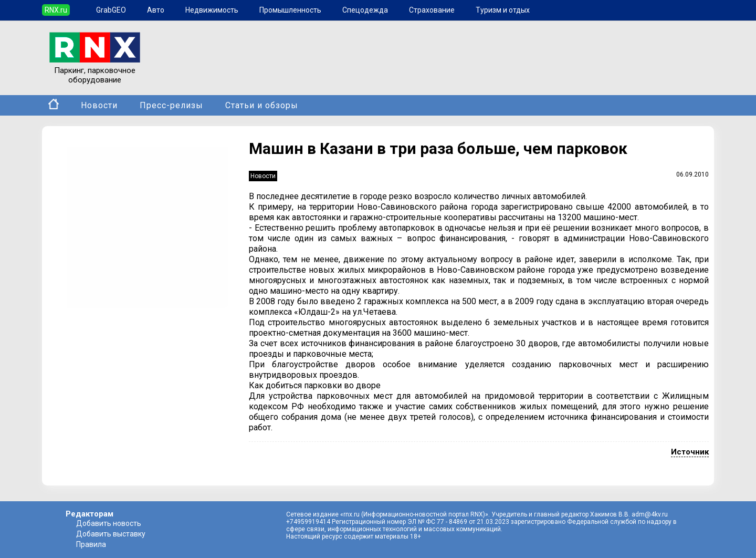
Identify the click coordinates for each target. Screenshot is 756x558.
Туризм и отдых (503, 10)
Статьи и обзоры (262, 105)
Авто (156, 10)
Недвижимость (212, 10)
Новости (99, 105)
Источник (690, 452)
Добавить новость (109, 523)
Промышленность (290, 10)
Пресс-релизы (171, 105)
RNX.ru (56, 10)
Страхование (432, 10)
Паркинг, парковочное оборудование (95, 70)
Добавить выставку (111, 534)
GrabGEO (111, 10)
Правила (91, 544)
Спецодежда (365, 10)
